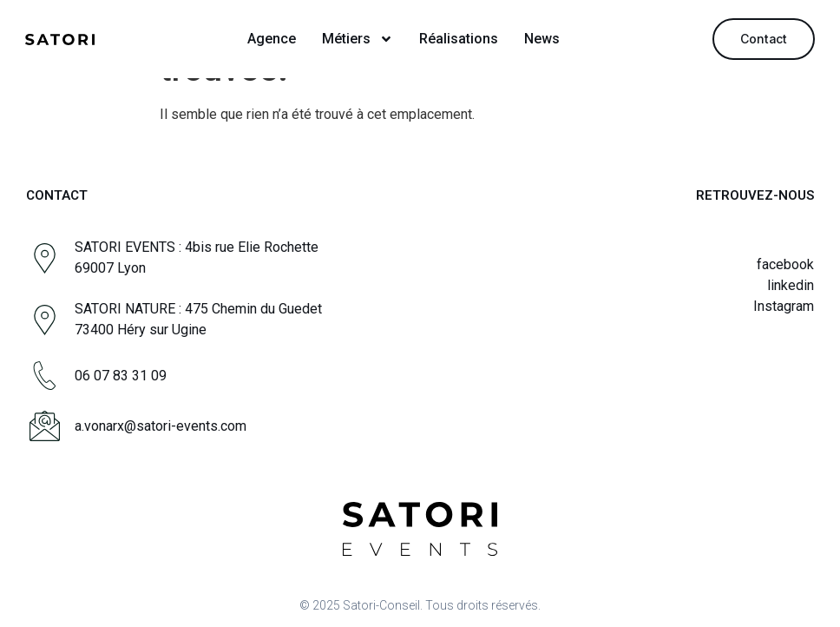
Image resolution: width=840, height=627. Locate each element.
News (542, 39)
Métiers (358, 39)
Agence (272, 39)
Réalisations (459, 39)
